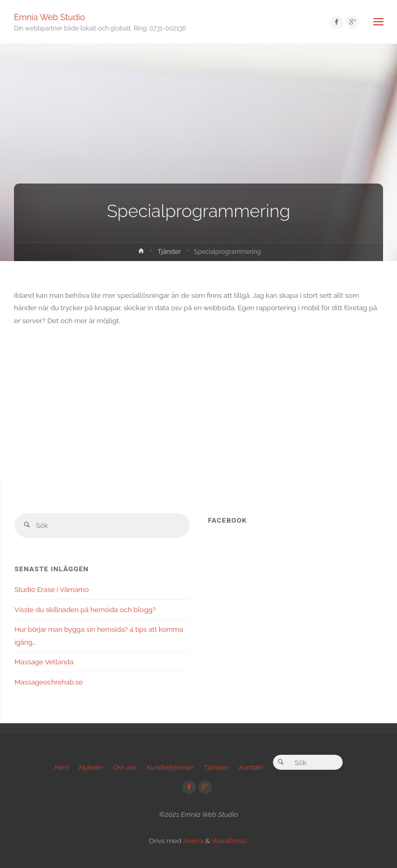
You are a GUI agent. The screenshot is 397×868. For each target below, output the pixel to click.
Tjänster (169, 252)
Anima (193, 841)
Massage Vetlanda (44, 662)
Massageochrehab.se (49, 682)
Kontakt (251, 767)
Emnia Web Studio (49, 17)
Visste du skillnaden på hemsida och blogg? (85, 610)
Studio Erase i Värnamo (52, 589)
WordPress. (230, 841)
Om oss (125, 767)
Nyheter (91, 767)
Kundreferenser (170, 767)
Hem (62, 767)
